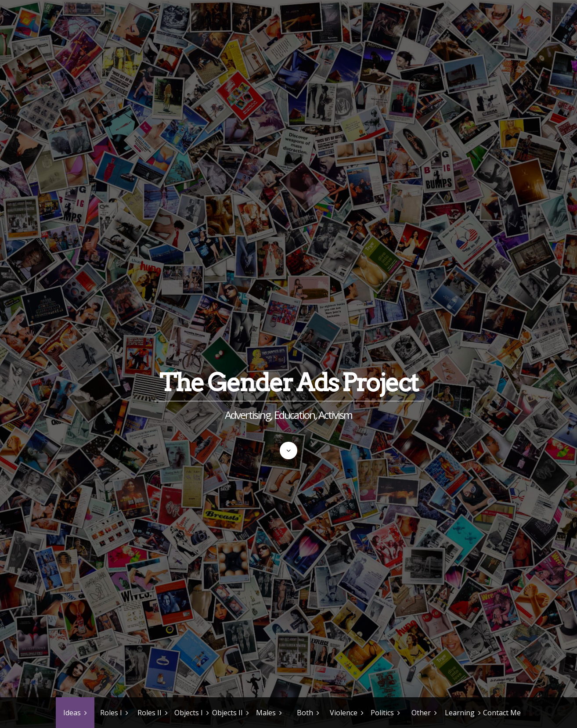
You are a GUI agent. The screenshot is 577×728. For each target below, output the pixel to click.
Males (266, 713)
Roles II (150, 713)
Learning (460, 713)
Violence (344, 713)
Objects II (227, 713)
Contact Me (502, 713)
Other (421, 713)
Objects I (189, 713)
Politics (382, 713)
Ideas (72, 713)
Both (305, 713)
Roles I (111, 713)
